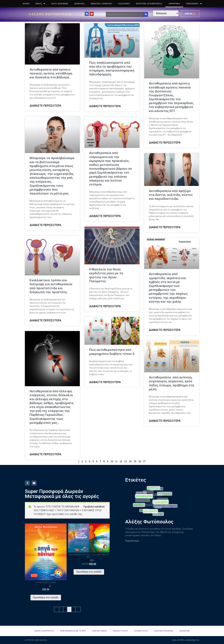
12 (121, 461)
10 (112, 461)
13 (126, 461)
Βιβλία (40, 4)
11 (116, 461)
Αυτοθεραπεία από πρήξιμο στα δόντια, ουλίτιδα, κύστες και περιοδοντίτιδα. (171, 195)
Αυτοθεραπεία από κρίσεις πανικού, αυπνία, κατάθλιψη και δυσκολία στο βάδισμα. (51, 73)
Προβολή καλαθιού (94, 507)
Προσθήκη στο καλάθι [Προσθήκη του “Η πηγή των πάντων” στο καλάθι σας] (46, 597)
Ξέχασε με (184, 631)
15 (135, 461)
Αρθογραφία (174, 4)
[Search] (146, 14)
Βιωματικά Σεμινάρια (101, 4)
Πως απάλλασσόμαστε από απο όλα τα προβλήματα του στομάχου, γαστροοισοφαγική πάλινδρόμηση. (112, 69)
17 (144, 461)
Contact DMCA (99, 631)
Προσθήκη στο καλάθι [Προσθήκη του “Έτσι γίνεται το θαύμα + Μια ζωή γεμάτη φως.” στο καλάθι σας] (89, 572)
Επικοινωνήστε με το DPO (73, 631)
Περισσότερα (132, 541)
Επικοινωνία (194, 4)
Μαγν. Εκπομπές (60, 4)
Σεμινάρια (79, 4)
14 (130, 461)
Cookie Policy (141, 631)
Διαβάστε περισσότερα (45, 106)
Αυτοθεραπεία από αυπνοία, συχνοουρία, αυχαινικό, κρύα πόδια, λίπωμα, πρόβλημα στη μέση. (171, 383)
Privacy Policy (120, 631)
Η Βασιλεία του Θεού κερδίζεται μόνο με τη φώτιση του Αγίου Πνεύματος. (106, 275)
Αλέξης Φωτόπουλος (50, 14)
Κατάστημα (124, 4)
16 (140, 461)
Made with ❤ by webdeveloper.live (185, 640)
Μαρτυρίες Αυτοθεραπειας (149, 4)
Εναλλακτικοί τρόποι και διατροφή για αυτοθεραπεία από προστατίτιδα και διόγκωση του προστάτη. (51, 286)
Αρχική (26, 4)
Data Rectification (164, 631)
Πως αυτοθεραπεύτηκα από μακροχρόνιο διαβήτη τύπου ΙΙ (112, 352)
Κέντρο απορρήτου (44, 631)
